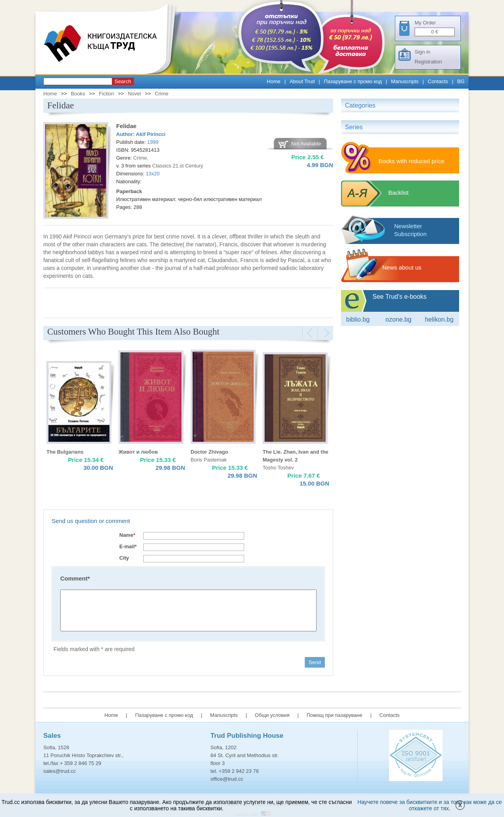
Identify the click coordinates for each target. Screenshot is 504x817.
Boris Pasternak (209, 460)
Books (78, 94)
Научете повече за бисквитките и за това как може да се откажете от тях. (430, 805)
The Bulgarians (65, 452)
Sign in (422, 52)
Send (315, 662)
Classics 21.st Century (178, 166)
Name (127, 535)
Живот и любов (138, 452)
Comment (75, 578)
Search (123, 81)
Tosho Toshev (278, 468)
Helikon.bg (439, 319)
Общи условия (272, 715)
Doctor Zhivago (209, 452)
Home (274, 81)
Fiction (106, 94)
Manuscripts (405, 81)
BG (461, 81)
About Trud (302, 81)
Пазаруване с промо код (353, 81)
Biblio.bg (358, 319)
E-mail (128, 546)
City (124, 558)
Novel (134, 94)
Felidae (126, 126)
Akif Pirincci (151, 134)
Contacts (438, 81)
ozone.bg (398, 319)
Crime (162, 94)
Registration (428, 62)
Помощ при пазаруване (335, 715)
